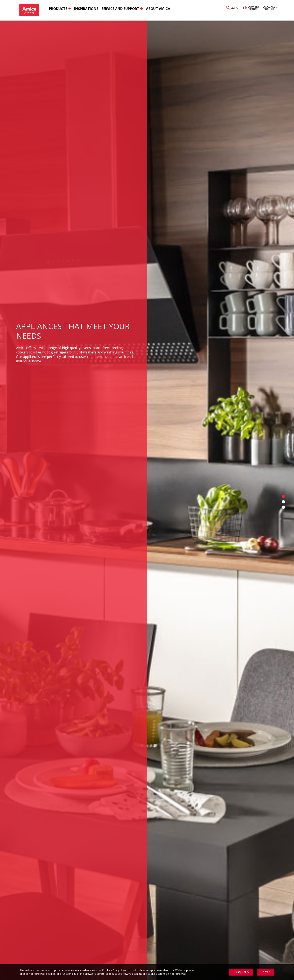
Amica (31, 11)
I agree (266, 972)
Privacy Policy (241, 972)
